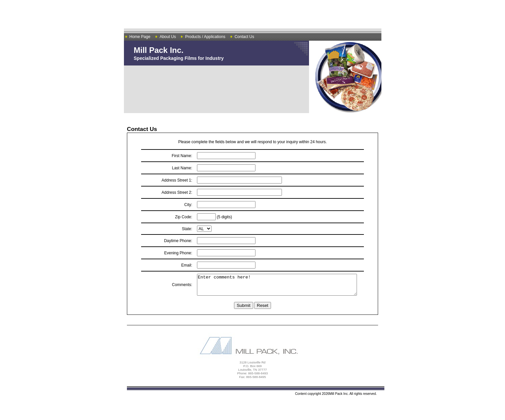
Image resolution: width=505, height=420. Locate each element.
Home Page (140, 37)
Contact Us (244, 37)
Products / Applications (205, 37)
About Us (168, 37)
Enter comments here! (275, 287)
